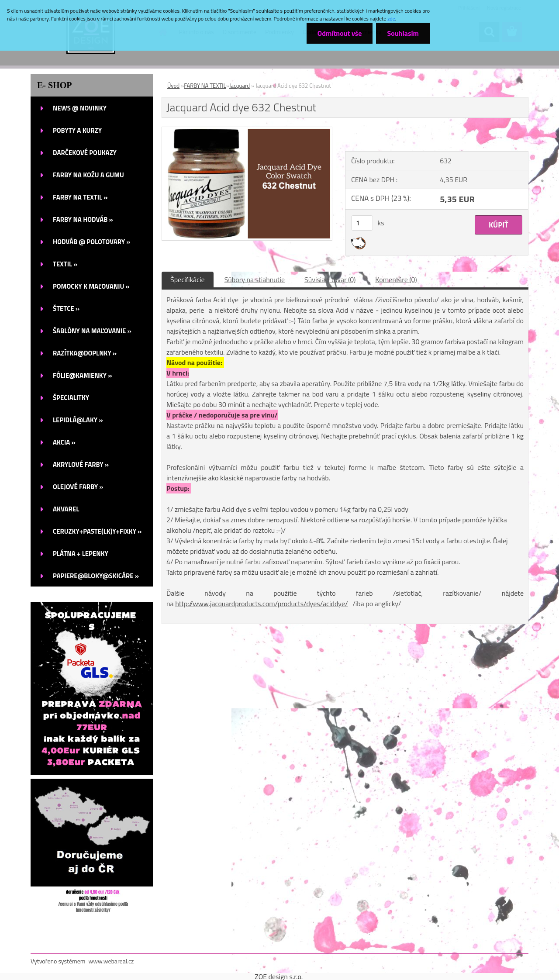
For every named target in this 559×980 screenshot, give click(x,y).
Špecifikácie (188, 280)
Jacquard (240, 86)
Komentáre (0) (396, 280)
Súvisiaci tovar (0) (330, 280)
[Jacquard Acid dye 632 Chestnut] (247, 131)
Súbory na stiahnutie (255, 280)
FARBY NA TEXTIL (205, 86)
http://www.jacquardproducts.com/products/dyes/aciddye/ (262, 604)
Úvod (173, 86)
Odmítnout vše (340, 33)
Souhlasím (403, 33)
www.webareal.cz (111, 961)
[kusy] (362, 223)
